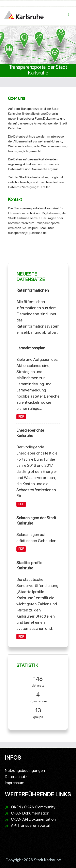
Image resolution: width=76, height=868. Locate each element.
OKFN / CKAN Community (33, 807)
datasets (38, 681)
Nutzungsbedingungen (25, 770)
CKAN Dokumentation (30, 813)
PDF (21, 417)
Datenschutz (16, 777)
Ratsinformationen (33, 290)
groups (38, 712)
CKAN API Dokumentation (33, 819)
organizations (38, 697)
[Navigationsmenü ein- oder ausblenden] (69, 15)
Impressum (15, 783)
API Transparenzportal (30, 825)
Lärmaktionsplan (31, 348)
